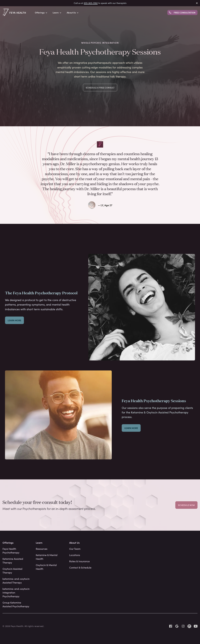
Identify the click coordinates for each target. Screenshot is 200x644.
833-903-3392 (91, 3)
